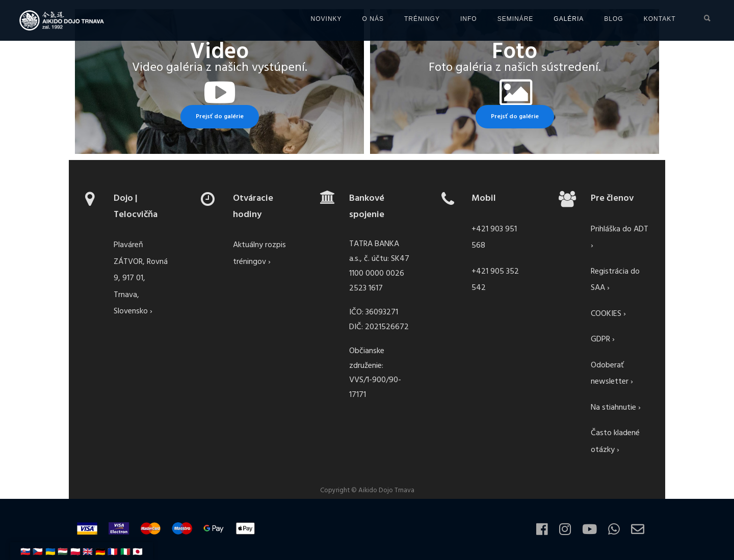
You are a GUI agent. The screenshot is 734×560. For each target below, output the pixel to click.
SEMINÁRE (458, 19)
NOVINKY (269, 19)
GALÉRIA (512, 19)
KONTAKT (602, 19)
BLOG (556, 19)
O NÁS (316, 19)
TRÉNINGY (364, 19)
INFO (411, 19)
